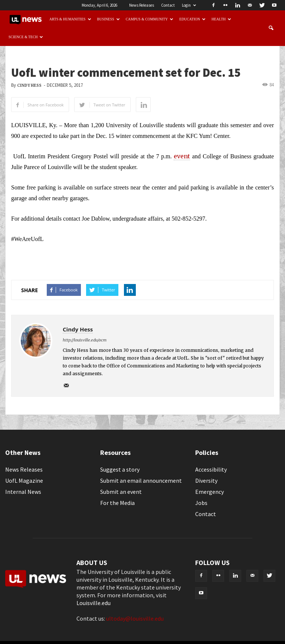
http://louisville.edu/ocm (85, 340)
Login (189, 5)
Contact (168, 5)
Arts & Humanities (70, 19)
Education (192, 19)
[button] (271, 28)
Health (221, 19)
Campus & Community (150, 19)
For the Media (117, 503)
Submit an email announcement (141, 480)
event (182, 156)
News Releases (142, 5)
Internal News (23, 492)
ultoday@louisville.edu (135, 618)
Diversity (206, 480)
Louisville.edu (94, 603)
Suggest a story (120, 469)
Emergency (209, 492)
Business (109, 19)
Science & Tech (26, 37)
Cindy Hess (29, 85)
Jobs (201, 503)
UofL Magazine (24, 480)
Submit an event (121, 492)
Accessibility (211, 469)
